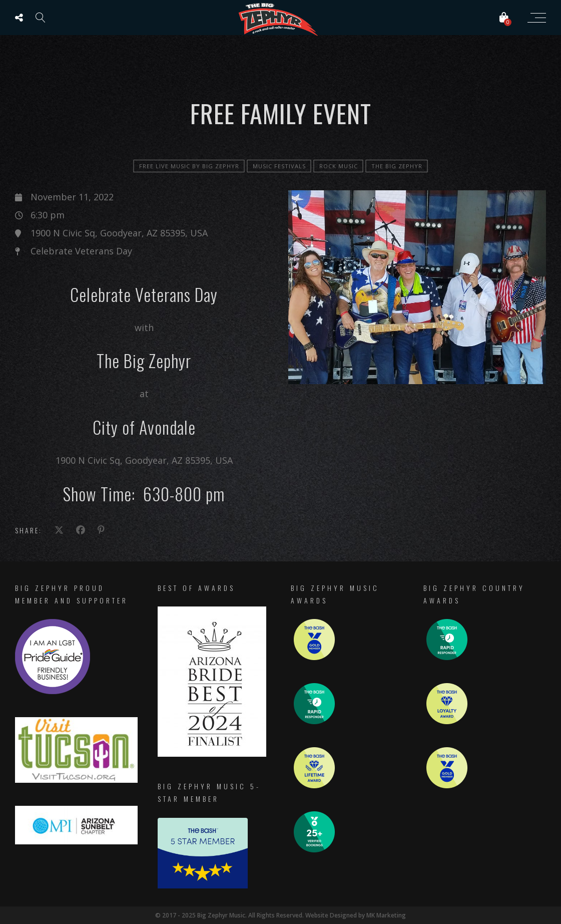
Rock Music (339, 166)
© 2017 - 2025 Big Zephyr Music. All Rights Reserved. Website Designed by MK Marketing (280, 915)
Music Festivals (279, 166)
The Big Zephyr (397, 166)
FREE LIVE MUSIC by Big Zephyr (189, 166)
